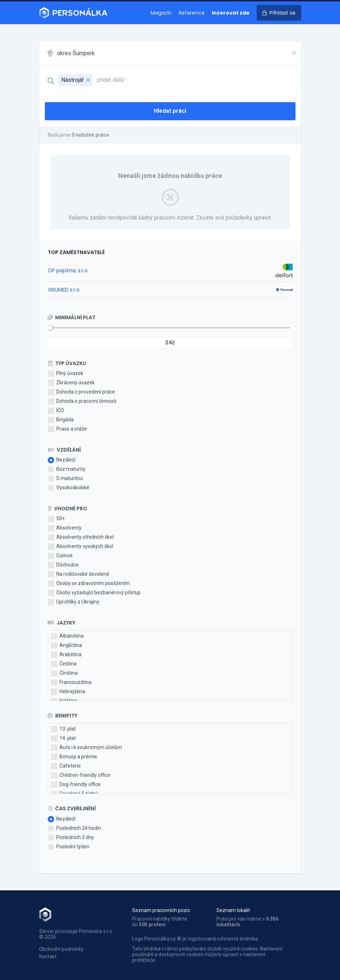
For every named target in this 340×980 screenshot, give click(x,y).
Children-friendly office (81, 775)
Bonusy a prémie (74, 757)
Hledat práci (170, 111)
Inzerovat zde (231, 13)
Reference (192, 13)
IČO (56, 411)
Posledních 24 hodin (74, 828)
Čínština (64, 673)
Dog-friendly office (76, 785)
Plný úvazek (66, 374)
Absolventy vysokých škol (80, 547)
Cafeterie (66, 766)
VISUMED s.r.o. (64, 290)
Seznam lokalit (233, 910)
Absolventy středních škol (81, 537)
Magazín (161, 13)
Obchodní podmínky (61, 949)
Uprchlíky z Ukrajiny (74, 602)
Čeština (64, 664)
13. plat (63, 729)
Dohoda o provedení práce (81, 392)
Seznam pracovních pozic (161, 910)
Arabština (66, 655)
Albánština (67, 636)
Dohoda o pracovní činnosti (82, 401)
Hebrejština (68, 692)
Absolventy (65, 528)
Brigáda (61, 420)
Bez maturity (67, 469)
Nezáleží (62, 460)
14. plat (63, 738)
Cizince (60, 556)
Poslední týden (69, 847)
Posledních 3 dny (71, 838)
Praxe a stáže (67, 429)
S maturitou (65, 479)
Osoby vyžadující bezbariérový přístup (94, 593)
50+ (56, 519)
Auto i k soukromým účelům (87, 748)
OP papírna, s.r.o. (68, 270)
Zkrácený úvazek (71, 383)
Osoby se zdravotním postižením (89, 584)
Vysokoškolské (69, 488)
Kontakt (48, 957)
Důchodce (63, 565)
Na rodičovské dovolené (79, 574)
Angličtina (66, 646)
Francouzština (71, 683)
